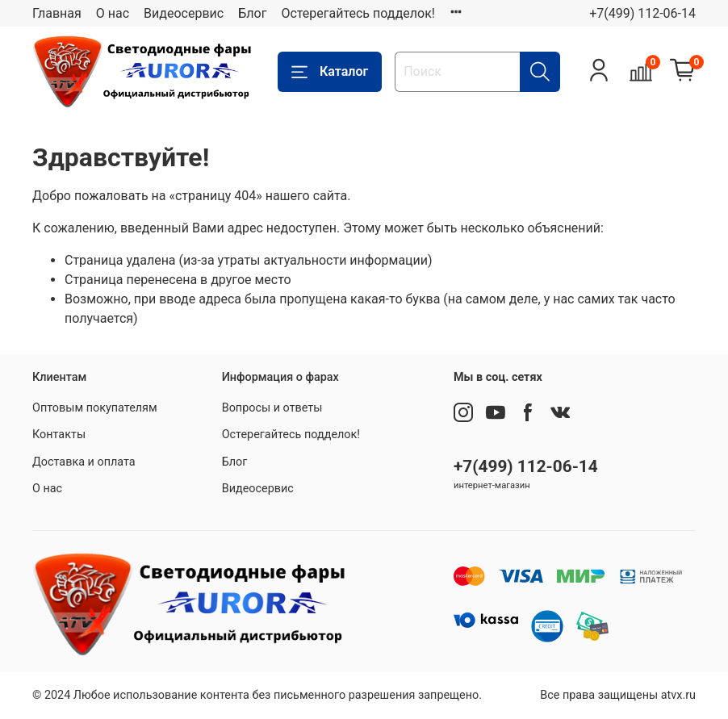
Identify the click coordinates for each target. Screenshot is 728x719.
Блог (252, 13)
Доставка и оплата (84, 462)
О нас (113, 13)
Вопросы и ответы (272, 408)
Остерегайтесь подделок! (358, 13)
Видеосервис (184, 13)
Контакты (59, 435)
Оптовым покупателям (95, 408)
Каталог (330, 72)
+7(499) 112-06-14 (642, 13)
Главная (57, 13)
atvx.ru (678, 695)
